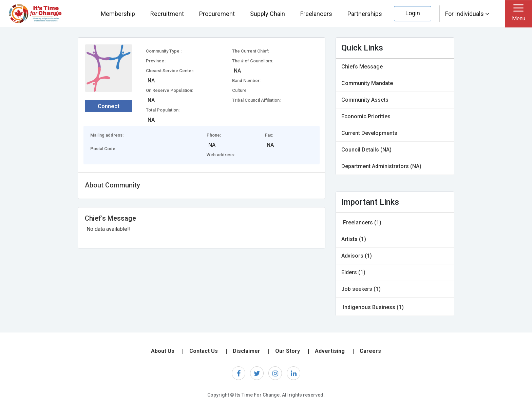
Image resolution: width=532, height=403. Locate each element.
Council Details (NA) (366, 150)
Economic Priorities (366, 116)
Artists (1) (354, 239)
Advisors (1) (357, 256)
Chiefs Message (362, 67)
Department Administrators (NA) (381, 166)
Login (413, 13)
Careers (370, 351)
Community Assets (365, 100)
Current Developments (369, 133)
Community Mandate (367, 83)
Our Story (288, 351)
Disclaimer (246, 351)
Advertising (330, 351)
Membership (118, 14)
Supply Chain (268, 14)
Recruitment (167, 14)
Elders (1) (353, 272)
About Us (163, 351)
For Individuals (467, 14)
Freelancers (316, 14)
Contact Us (204, 351)
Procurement (217, 14)
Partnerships (365, 14)
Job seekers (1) (361, 289)
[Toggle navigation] (518, 14)
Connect (109, 106)
